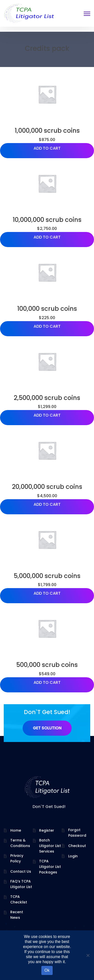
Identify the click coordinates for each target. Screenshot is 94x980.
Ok (47, 970)
